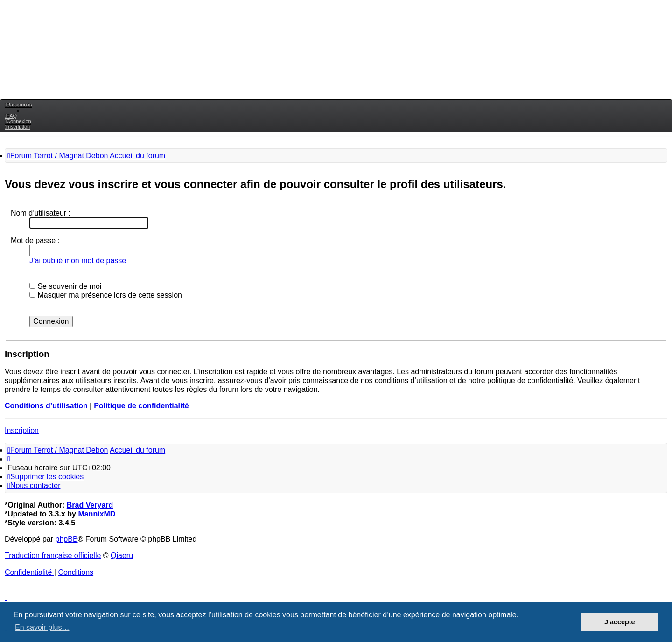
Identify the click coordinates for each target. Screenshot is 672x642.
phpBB (67, 539)
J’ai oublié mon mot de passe (78, 261)
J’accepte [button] (620, 622)
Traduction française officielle (53, 555)
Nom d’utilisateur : (41, 213)
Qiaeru (122, 555)
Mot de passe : (35, 241)
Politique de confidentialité (141, 406)
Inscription (22, 430)
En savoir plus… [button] (42, 627)
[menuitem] (11, 116)
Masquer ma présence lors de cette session (106, 295)
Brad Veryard (90, 505)
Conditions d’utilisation (46, 406)
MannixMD (97, 514)
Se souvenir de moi (65, 286)
